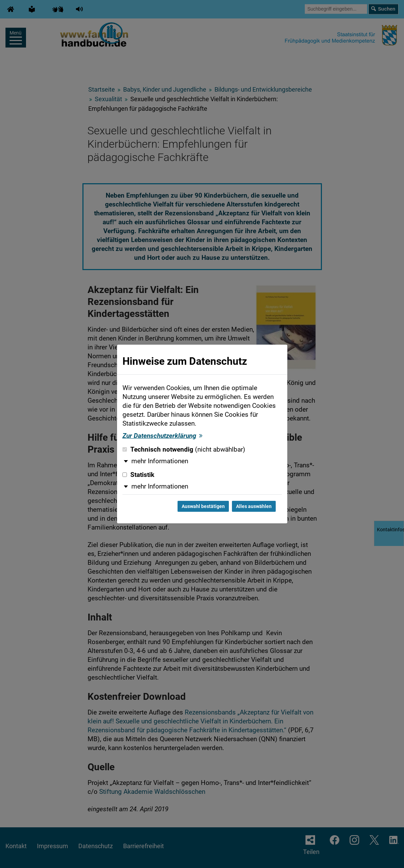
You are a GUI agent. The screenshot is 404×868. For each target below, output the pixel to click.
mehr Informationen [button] (160, 461)
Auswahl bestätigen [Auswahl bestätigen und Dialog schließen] (203, 506)
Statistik (138, 475)
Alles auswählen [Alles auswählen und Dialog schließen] (254, 506)
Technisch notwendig (184, 450)
